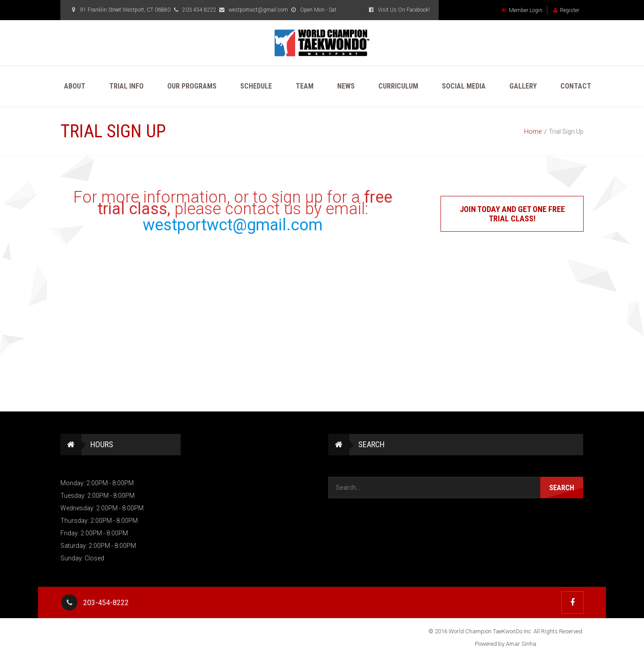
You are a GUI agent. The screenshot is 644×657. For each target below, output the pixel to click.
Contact (576, 86)
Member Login (522, 10)
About (75, 86)
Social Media (464, 86)
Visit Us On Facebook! (398, 10)
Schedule (256, 86)
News (346, 86)
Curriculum (398, 86)
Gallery (523, 86)
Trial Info (126, 86)
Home (533, 131)
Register (566, 10)
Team (305, 86)
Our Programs (192, 86)
